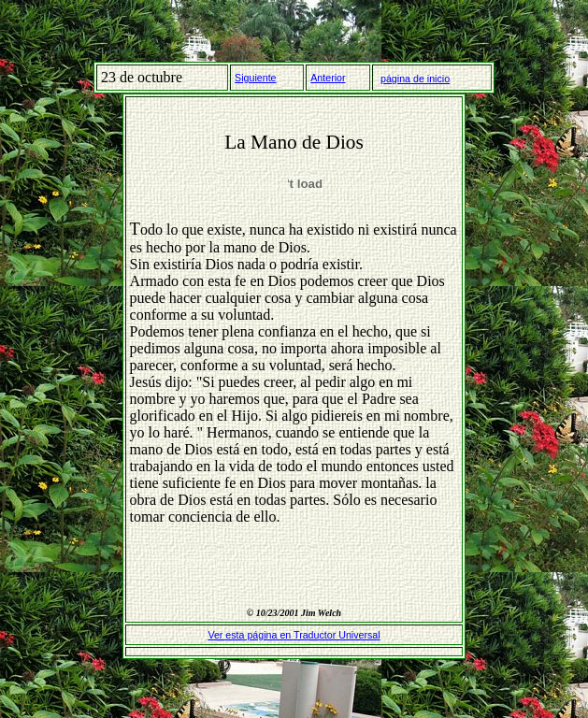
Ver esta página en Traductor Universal (294, 635)
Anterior (328, 78)
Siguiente (255, 78)
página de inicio (415, 79)
